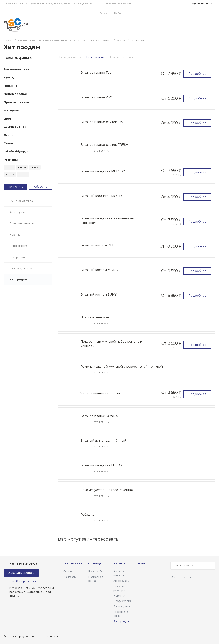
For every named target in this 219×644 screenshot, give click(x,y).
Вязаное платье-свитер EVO (102, 122)
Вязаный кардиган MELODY (103, 171)
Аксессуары (121, 581)
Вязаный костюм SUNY (98, 295)
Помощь (95, 563)
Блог (142, 563)
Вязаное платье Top (96, 73)
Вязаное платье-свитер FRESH (104, 145)
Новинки (119, 596)
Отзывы (69, 572)
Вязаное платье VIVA (97, 97)
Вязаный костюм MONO (99, 270)
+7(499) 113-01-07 (202, 4)
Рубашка (87, 515)
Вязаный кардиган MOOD (101, 196)
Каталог (120, 563)
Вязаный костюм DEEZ (98, 245)
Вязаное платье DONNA (99, 416)
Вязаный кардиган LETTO (101, 465)
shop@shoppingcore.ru (119, 4)
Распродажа (122, 606)
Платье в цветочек (95, 317)
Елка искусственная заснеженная (107, 490)
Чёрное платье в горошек (101, 393)
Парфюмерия (122, 601)
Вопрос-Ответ (98, 572)
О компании (73, 563)
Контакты (70, 577)
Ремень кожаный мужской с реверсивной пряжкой (122, 367)
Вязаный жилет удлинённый (103, 441)
